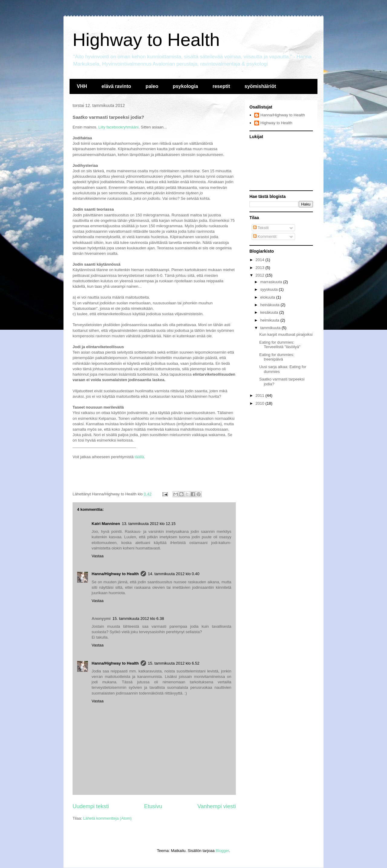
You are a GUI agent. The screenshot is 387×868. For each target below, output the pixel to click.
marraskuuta (272, 282)
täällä (139, 457)
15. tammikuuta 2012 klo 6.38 (138, 619)
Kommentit (265, 236)
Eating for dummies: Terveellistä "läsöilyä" (280, 345)
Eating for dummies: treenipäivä (277, 357)
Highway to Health (146, 40)
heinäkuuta (270, 305)
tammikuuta (271, 328)
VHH (82, 86)
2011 (260, 395)
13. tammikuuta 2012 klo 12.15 (149, 524)
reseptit (221, 86)
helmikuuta (270, 320)
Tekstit (261, 228)
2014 (260, 260)
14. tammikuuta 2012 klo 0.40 (174, 574)
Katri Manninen (106, 524)
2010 (260, 403)
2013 (260, 268)
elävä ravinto (116, 86)
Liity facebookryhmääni (118, 127)
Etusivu (153, 806)
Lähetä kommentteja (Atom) (107, 818)
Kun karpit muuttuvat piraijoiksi (286, 334)
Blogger (222, 851)
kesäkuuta (270, 312)
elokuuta (268, 297)
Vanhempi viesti (217, 806)
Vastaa (98, 556)
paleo (152, 86)
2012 (260, 275)
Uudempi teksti (91, 806)
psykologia (185, 86)
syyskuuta (270, 289)
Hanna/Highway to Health (115, 574)
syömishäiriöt (260, 86)
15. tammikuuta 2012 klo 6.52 (174, 663)
